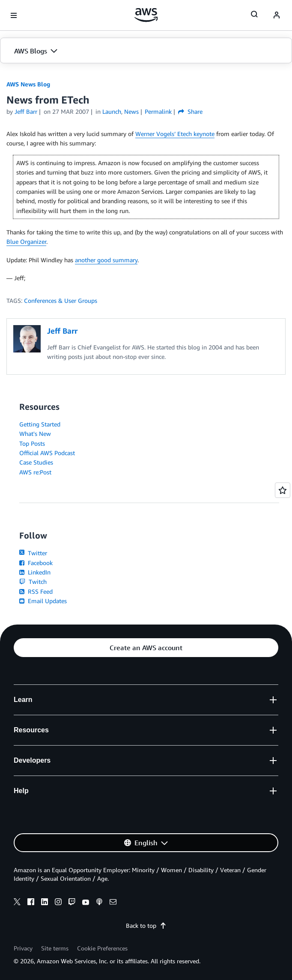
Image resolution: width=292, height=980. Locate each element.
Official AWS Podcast (47, 453)
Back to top (146, 925)
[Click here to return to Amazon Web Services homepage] (146, 15)
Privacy (23, 948)
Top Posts (32, 443)
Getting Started (40, 424)
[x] (17, 903)
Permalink (158, 111)
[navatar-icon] (277, 15)
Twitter (33, 553)
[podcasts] (99, 903)
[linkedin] (45, 903)
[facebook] (31, 903)
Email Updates (43, 601)
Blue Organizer (26, 241)
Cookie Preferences (102, 948)
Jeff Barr (26, 111)
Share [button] (190, 111)
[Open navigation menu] (14, 15)
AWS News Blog (28, 84)
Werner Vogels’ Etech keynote (175, 134)
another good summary (106, 260)
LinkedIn (35, 572)
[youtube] (86, 903)
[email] (113, 903)
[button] (146, 51)
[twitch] (72, 903)
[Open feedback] (283, 490)
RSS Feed (36, 591)
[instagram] (58, 903)
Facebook (36, 563)
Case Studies (36, 462)
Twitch (33, 582)
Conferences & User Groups (61, 301)
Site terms (55, 948)
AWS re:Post (35, 472)
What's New (35, 434)
